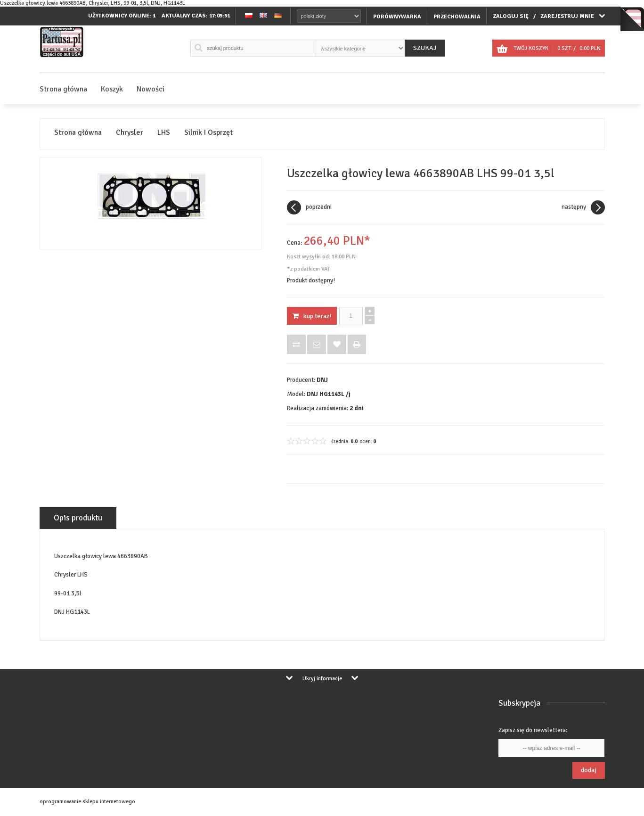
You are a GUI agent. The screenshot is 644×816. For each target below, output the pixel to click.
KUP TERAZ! (312, 316)
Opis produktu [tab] (78, 518)
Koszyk (112, 89)
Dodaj (589, 770)
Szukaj (425, 48)
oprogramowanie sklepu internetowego (87, 802)
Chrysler (130, 133)
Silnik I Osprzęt (208, 133)
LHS (164, 133)
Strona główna (63, 89)
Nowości (151, 89)
